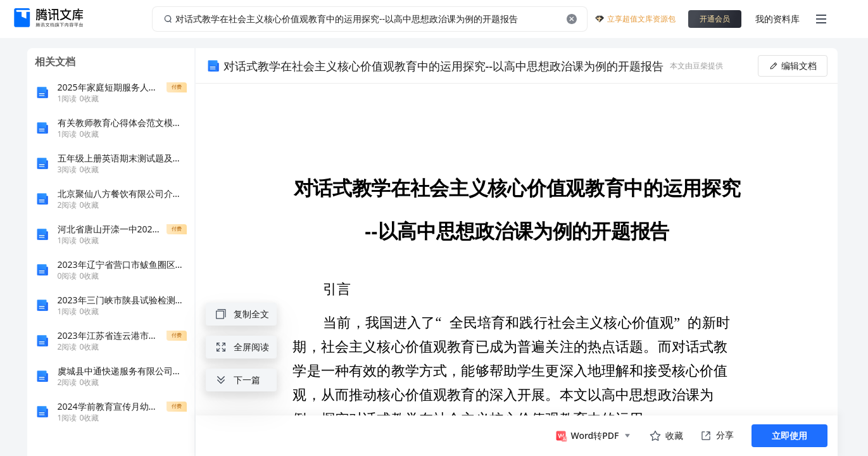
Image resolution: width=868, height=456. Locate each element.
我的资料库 (777, 19)
